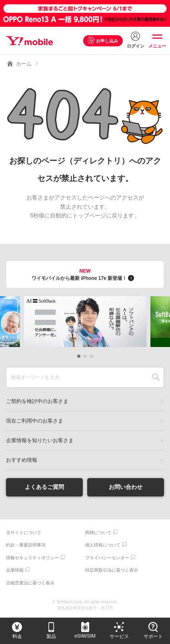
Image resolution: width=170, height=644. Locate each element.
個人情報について (103, 545)
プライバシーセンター (107, 558)
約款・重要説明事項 (26, 545)
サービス (119, 636)
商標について (98, 532)
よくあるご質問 (44, 487)
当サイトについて (24, 532)
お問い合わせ (126, 487)
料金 (17, 636)
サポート (153, 636)
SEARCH (156, 377)
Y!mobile (29, 41)
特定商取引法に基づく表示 (112, 570)
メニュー (157, 46)
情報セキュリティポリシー (32, 558)
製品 (51, 636)
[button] (79, 356)
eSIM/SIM (85, 636)
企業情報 (15, 570)
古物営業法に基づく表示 (30, 583)
